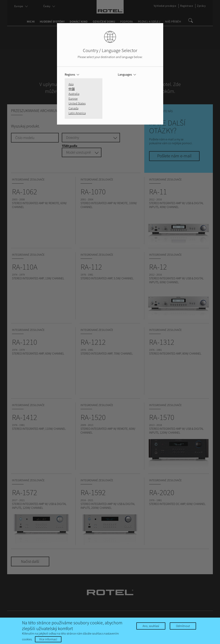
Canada (73, 108)
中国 (72, 89)
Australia (74, 94)
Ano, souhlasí (151, 626)
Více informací (48, 639)
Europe (73, 99)
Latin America (77, 113)
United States (77, 103)
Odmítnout (183, 626)
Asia (71, 84)
